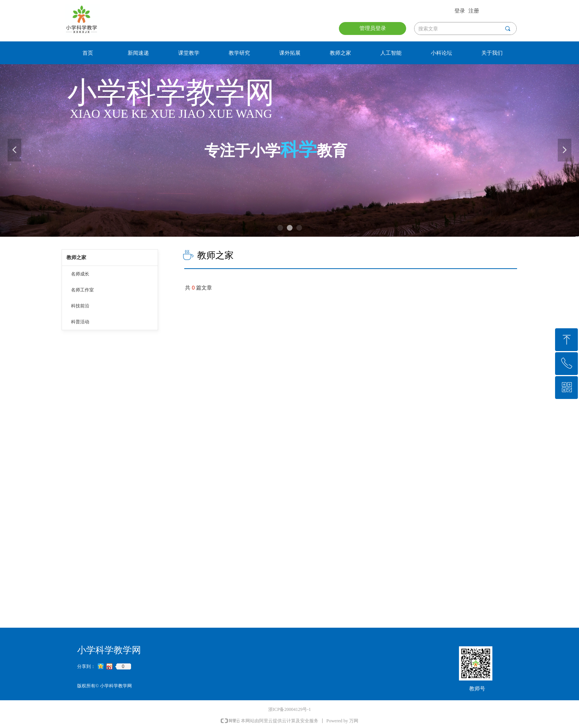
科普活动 (80, 322)
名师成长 (80, 274)
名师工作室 (82, 290)
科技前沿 (80, 306)
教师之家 (76, 257)
